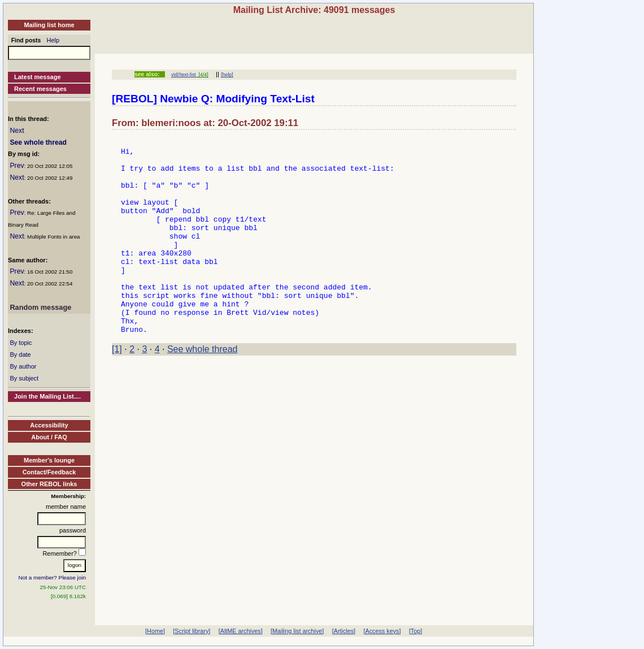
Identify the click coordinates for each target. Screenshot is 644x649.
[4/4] (202, 75)
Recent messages (40, 89)
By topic (21, 343)
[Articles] (344, 631)
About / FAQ (49, 437)
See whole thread (38, 142)
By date (20, 354)
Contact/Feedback (49, 472)
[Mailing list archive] (297, 631)
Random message (40, 307)
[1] (117, 388)
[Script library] (192, 631)
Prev (17, 166)
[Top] (415, 631)
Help (53, 40)
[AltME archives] (241, 631)
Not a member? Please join (53, 577)
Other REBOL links (49, 484)
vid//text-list (184, 75)
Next (17, 131)
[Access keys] (382, 631)
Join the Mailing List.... (47, 396)
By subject (24, 378)
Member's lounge (49, 460)
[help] (227, 75)
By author (23, 366)
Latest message (38, 77)
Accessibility (49, 425)
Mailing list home (49, 25)
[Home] (155, 631)
